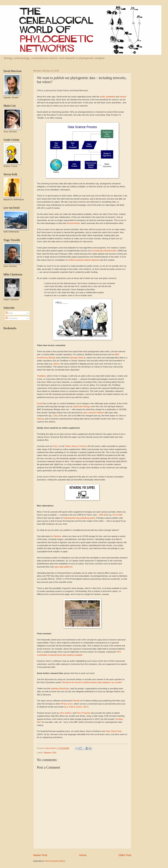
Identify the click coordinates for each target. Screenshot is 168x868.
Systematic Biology (81, 406)
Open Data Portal (114, 731)
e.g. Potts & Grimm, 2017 (76, 707)
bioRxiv (68, 713)
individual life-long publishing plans (79, 518)
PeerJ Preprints (83, 713)
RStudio (76, 701)
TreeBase (41, 376)
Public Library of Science (76, 446)
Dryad (40, 403)
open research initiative (94, 413)
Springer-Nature (77, 358)
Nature (40, 419)
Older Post (125, 855)
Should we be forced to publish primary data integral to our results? (92, 682)
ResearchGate (73, 223)
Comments (11, 318)
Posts (9, 313)
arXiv (62, 713)
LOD (55, 416)
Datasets (48, 753)
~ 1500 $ (101, 515)
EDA (54, 753)
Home (83, 855)
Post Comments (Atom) (55, 861)
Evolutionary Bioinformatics (105, 251)
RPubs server (67, 704)
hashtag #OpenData (60, 688)
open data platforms (63, 567)
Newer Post (40, 855)
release (123, 97)
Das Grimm (51, 748)
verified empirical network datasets (83, 260)
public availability (108, 97)
